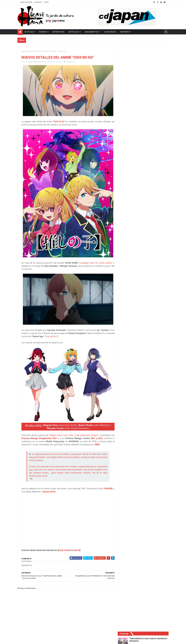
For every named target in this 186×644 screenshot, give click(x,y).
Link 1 (62, 550)
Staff (47, 2)
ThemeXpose (63, 640)
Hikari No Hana (26, 2)
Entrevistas (59, 32)
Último (133, 86)
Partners (125, 32)
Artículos (74, 32)
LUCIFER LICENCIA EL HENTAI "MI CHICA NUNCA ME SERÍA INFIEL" (149, 65)
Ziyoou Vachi (61, 492)
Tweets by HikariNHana (132, 101)
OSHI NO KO (71, 62)
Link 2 (69, 550)
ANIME (30, 62)
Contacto (38, 2)
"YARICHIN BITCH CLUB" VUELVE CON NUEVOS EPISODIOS (149, 54)
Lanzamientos (92, 32)
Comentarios (157, 86)
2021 (94, 438)
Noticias (29, 32)
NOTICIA (30, 51)
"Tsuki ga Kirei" (58, 336)
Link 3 (76, 550)
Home (24, 51)
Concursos (110, 32)
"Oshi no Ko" (58, 122)
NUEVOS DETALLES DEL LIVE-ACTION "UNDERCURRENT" (148, 75)
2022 (100, 438)
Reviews (43, 32)
